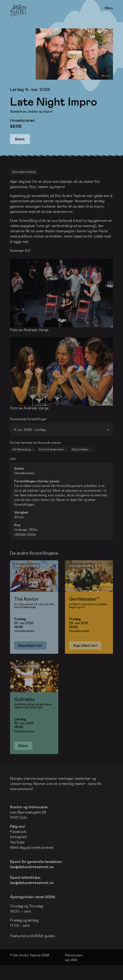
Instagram (18, 849)
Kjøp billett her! (30, 657)
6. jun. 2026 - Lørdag (30, 441)
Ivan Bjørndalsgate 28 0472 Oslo (29, 824)
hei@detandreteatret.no (32, 879)
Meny (109, 8)
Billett (20, 139)
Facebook (18, 843)
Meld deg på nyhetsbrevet (32, 859)
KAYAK (37, 948)
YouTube (17, 854)
